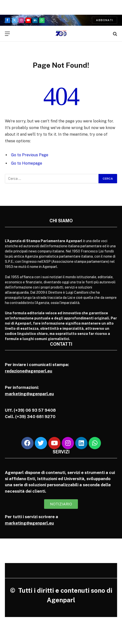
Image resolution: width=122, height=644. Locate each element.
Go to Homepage (27, 163)
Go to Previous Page (30, 155)
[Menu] (7, 34)
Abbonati (104, 20)
